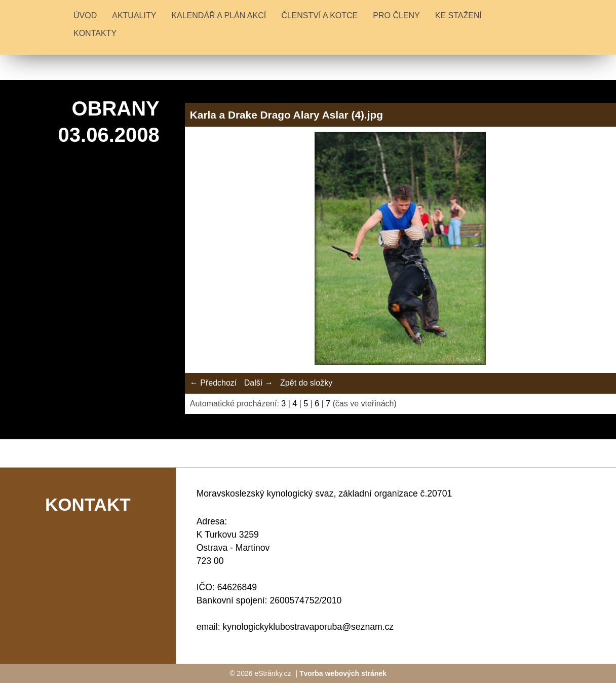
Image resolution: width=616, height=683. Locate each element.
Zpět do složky (306, 383)
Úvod (85, 15)
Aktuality (134, 15)
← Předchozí (213, 383)
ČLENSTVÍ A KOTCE (319, 15)
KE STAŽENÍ (458, 15)
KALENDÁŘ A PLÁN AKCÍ (219, 15)
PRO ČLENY (396, 15)
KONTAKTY (95, 33)
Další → (259, 383)
